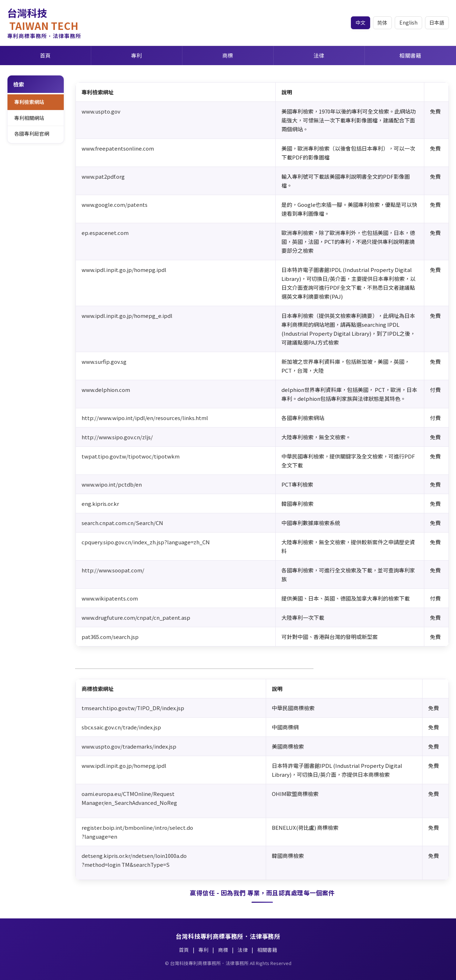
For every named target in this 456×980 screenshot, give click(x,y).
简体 (382, 22)
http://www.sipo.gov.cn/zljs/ (117, 437)
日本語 (437, 22)
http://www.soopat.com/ (113, 570)
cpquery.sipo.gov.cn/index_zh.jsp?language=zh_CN (146, 542)
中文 (360, 22)
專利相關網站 (29, 118)
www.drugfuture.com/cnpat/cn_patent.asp (136, 617)
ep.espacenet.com (105, 233)
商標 (228, 55)
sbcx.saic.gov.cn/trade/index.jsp (121, 727)
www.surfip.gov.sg (104, 361)
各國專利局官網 (32, 134)
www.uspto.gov (101, 111)
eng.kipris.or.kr (100, 504)
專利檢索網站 (29, 102)
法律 (319, 55)
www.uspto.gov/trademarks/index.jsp (129, 746)
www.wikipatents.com (110, 598)
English (408, 22)
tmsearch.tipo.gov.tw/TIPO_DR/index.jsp (133, 708)
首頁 (45, 55)
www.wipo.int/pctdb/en (112, 484)
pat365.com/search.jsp (110, 637)
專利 (137, 55)
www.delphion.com (106, 390)
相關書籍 (410, 55)
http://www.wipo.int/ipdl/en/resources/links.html (145, 418)
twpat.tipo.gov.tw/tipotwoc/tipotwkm (131, 456)
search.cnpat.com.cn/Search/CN (122, 523)
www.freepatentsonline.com (118, 148)
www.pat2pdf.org (103, 176)
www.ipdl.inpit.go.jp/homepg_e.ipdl (127, 316)
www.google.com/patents (115, 205)
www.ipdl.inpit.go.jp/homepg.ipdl (124, 270)
